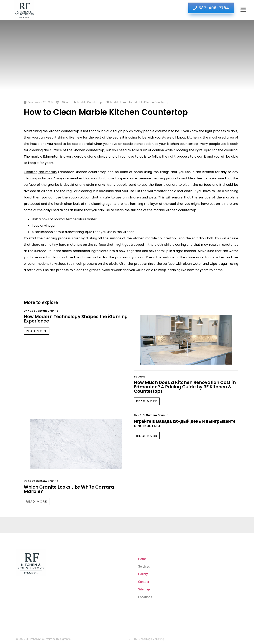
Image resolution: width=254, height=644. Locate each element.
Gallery (143, 574)
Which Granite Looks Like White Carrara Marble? (69, 489)
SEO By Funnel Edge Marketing (147, 639)
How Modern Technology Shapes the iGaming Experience (76, 319)
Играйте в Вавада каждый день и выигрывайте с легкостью (185, 423)
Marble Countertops (90, 102)
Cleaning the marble (40, 172)
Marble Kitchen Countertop (152, 102)
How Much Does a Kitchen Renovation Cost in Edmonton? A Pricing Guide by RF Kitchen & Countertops (185, 387)
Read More (37, 331)
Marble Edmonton (122, 102)
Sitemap (144, 589)
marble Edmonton (45, 156)
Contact (144, 582)
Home (142, 559)
